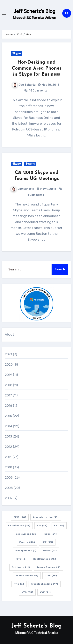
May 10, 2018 (50, 85)
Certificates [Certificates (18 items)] (19, 526)
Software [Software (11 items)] (21, 567)
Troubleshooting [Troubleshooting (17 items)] (44, 584)
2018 (9, 385)
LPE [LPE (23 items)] (47, 542)
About (9, 335)
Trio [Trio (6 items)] (19, 584)
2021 (9, 354)
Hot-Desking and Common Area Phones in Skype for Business (37, 68)
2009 (9, 478)
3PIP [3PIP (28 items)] (20, 517)
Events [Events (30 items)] (27, 542)
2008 (9, 488)
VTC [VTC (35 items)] (27, 592)
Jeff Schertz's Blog (34, 11)
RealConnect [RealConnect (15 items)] (45, 559)
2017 (8, 395)
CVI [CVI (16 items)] (42, 526)
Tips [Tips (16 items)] (51, 576)
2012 (9, 447)
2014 (9, 426)
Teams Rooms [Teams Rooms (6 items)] (27, 576)
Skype (17, 53)
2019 (9, 375)
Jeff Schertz (24, 85)
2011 (8, 457)
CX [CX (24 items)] (59, 526)
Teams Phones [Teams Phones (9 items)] (48, 567)
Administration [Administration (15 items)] (46, 517)
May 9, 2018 (48, 189)
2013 (8, 436)
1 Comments (36, 195)
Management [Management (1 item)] (26, 551)
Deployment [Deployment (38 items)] (27, 534)
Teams (30, 164)
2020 (9, 365)
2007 (9, 498)
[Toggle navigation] (4, 13)
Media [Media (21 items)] (50, 551)
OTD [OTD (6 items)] (21, 559)
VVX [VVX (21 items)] (45, 592)
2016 (9, 406)
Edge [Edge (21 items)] (51, 534)
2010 (9, 467)
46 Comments (38, 91)
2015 (8, 416)
